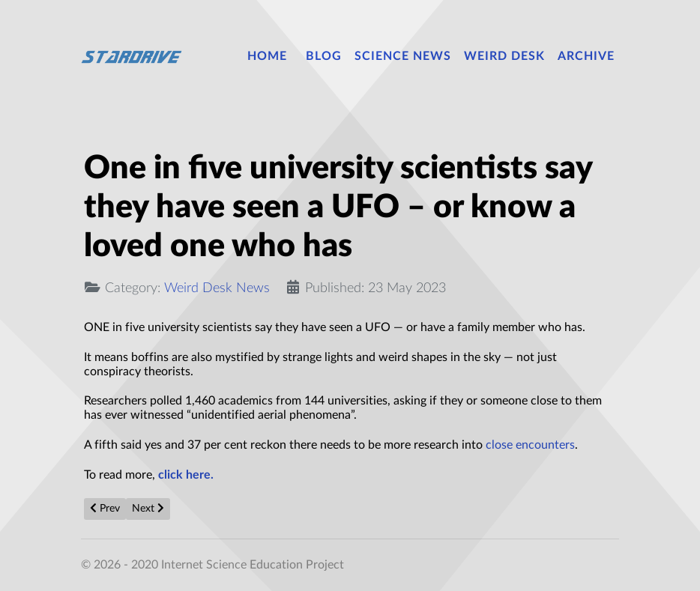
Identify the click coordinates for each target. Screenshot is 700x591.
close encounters (530, 445)
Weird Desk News (217, 288)
